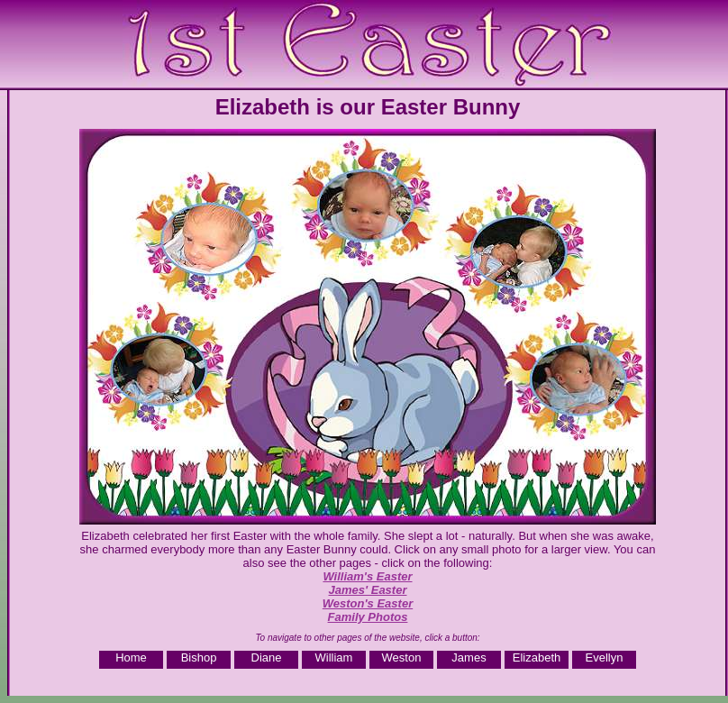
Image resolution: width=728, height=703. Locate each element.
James (469, 657)
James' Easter (368, 590)
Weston (402, 657)
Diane (267, 657)
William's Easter (367, 576)
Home (131, 657)
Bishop (199, 657)
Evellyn (605, 657)
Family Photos (368, 617)
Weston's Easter (368, 603)
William (334, 657)
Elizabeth (537, 657)
